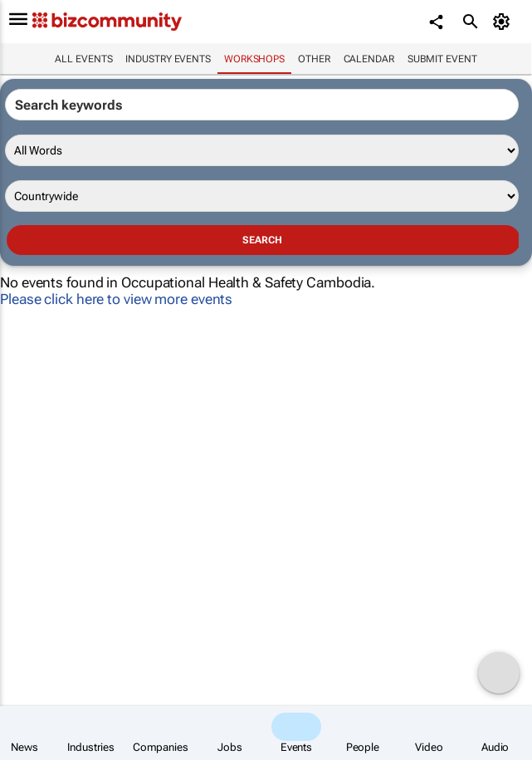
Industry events (168, 59)
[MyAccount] (503, 22)
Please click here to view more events (116, 299)
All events (83, 59)
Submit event (442, 59)
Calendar (369, 59)
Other (314, 59)
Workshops (254, 59)
